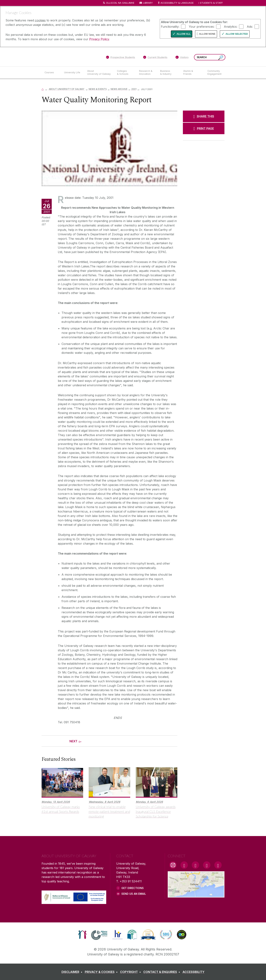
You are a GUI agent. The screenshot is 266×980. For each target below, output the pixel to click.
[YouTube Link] (195, 865)
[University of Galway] (68, 57)
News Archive (119, 89)
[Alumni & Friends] (192, 73)
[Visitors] (182, 58)
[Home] (43, 89)
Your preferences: (202, 26)
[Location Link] (196, 895)
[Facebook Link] (184, 865)
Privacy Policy (99, 39)
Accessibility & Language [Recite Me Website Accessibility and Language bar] (175, 3)
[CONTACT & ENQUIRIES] (162, 972)
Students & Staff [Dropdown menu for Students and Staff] (211, 3)
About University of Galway (67, 89)
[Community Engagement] (214, 73)
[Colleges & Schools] (125, 73)
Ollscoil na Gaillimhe (120, 3)
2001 (134, 89)
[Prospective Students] (120, 58)
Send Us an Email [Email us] (134, 894)
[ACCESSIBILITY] (193, 972)
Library (148, 3)
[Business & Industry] (169, 73)
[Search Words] (210, 57)
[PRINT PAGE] (204, 128)
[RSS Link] (218, 865)
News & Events (98, 89)
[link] (82, 935)
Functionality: (170, 26)
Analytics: (231, 26)
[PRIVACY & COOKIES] (102, 972)
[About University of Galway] (99, 73)
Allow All (184, 34)
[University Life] (73, 73)
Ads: (250, 26)
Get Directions (133, 888)
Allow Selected (237, 34)
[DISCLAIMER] (73, 972)
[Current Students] (155, 58)
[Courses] (51, 73)
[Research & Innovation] (147, 73)
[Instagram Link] (173, 865)
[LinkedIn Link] (207, 865)
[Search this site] (221, 58)
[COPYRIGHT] (131, 972)
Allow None (207, 34)
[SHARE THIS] (204, 116)
